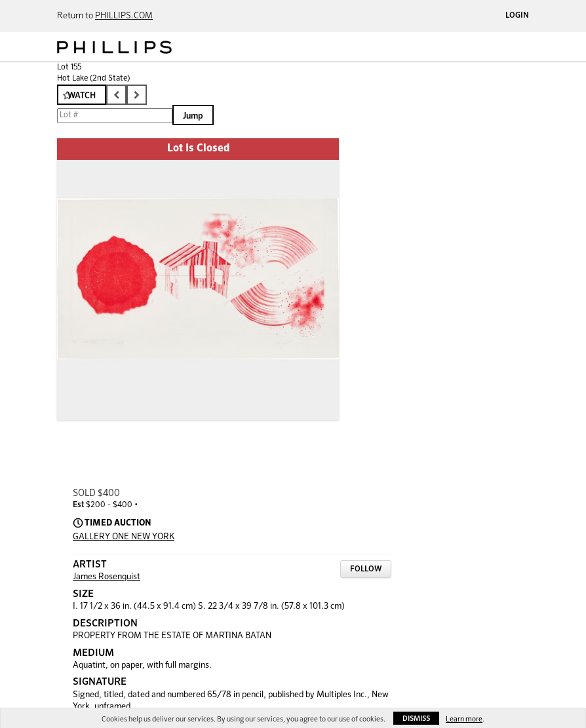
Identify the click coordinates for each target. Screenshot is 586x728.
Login (517, 16)
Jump (193, 116)
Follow (366, 569)
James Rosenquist (107, 577)
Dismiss (416, 718)
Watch (82, 96)
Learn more (464, 719)
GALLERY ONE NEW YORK (124, 537)
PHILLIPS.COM (124, 16)
